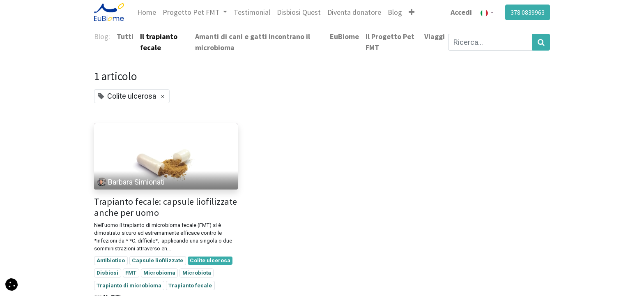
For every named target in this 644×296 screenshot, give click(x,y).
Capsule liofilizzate (158, 260)
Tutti (125, 36)
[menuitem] (147, 12)
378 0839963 (528, 12)
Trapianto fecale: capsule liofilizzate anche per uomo (166, 207)
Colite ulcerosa (210, 260)
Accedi (461, 12)
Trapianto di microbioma (129, 285)
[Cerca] (541, 42)
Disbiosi (107, 273)
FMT (131, 273)
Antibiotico (111, 260)
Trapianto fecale (190, 285)
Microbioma (159, 273)
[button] (412, 12)
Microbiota (197, 273)
